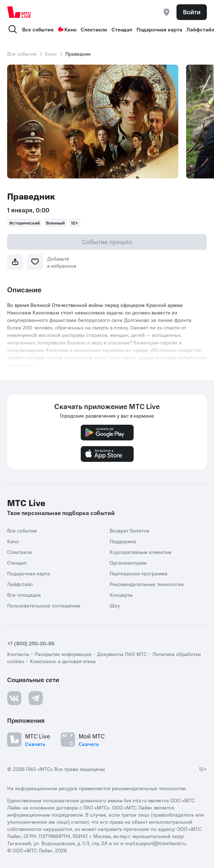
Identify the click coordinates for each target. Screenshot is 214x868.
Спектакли (94, 29)
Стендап (122, 29)
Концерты (121, 595)
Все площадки (24, 595)
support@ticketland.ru (161, 843)
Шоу (115, 605)
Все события (38, 29)
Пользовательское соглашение (44, 605)
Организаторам (128, 562)
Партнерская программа (139, 573)
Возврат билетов (129, 530)
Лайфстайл (20, 584)
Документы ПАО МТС (122, 654)
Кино (67, 29)
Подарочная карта (159, 29)
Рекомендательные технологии (147, 584)
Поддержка (123, 541)
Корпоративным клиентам (141, 552)
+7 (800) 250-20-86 (31, 643)
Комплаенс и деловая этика (63, 661)
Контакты (18, 654)
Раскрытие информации (63, 654)
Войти (192, 12)
